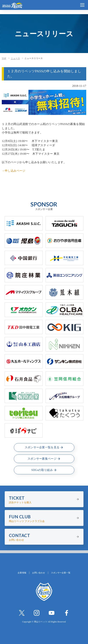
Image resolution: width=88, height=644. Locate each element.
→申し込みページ (14, 171)
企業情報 (22, 573)
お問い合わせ (39, 573)
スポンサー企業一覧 (61, 573)
